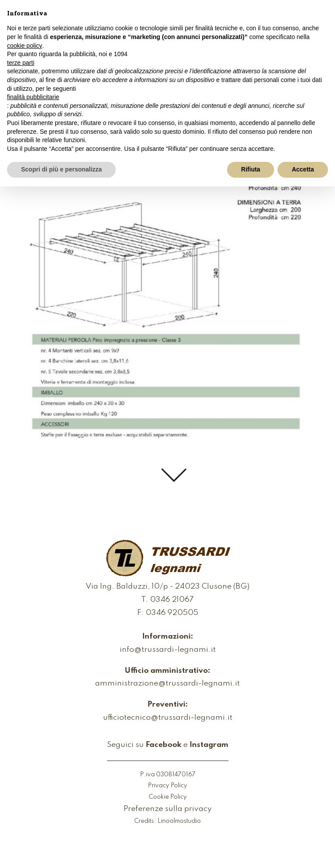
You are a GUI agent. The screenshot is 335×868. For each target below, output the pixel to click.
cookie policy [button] (25, 46)
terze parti (21, 63)
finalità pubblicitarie (33, 97)
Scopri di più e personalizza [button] (61, 169)
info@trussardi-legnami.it (168, 650)
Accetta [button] (303, 169)
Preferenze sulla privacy (168, 809)
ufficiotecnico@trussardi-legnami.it (168, 718)
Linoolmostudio (179, 821)
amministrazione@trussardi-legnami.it (167, 684)
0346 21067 (172, 600)
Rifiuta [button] (251, 169)
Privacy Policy (167, 786)
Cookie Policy (168, 797)
